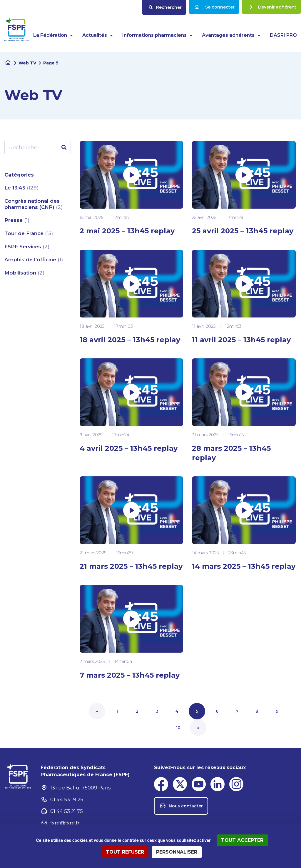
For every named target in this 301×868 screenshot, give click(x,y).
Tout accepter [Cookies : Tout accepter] (242, 840)
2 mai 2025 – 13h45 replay (127, 231)
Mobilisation (21, 272)
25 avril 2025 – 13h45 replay (243, 231)
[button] (164, 8)
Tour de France (25, 233)
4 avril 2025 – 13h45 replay (129, 448)
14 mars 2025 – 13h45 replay (244, 566)
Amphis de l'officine (31, 259)
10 (181, 725)
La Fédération (53, 35)
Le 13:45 (16, 188)
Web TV (27, 63)
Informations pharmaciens (157, 35)
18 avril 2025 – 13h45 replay (130, 340)
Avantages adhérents (231, 35)
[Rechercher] (64, 148)
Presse (14, 220)
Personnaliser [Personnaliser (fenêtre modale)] (177, 852)
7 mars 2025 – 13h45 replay (130, 675)
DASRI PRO (283, 35)
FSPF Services (24, 246)
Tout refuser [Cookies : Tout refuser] (125, 852)
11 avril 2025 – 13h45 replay (241, 340)
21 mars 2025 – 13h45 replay (131, 566)
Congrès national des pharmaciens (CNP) (32, 204)
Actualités (98, 35)
